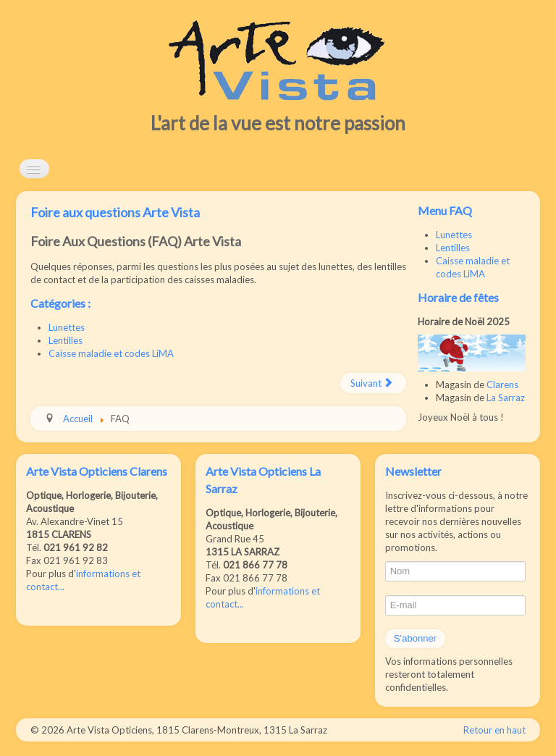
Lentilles (66, 340)
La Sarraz (506, 398)
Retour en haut (494, 730)
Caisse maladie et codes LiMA (111, 353)
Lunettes (67, 327)
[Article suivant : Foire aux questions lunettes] (373, 383)
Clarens (502, 385)
